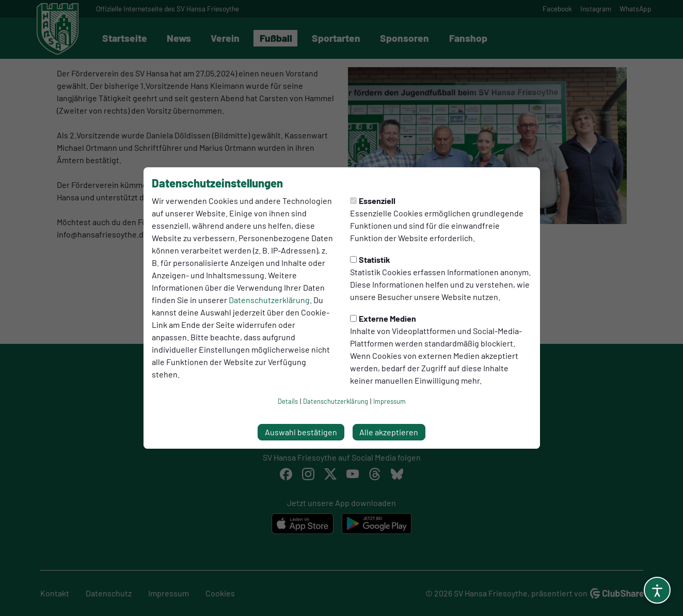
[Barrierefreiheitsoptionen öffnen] (657, 590)
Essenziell (373, 201)
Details (288, 401)
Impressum (390, 401)
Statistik (370, 259)
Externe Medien (383, 318)
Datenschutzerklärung (269, 300)
